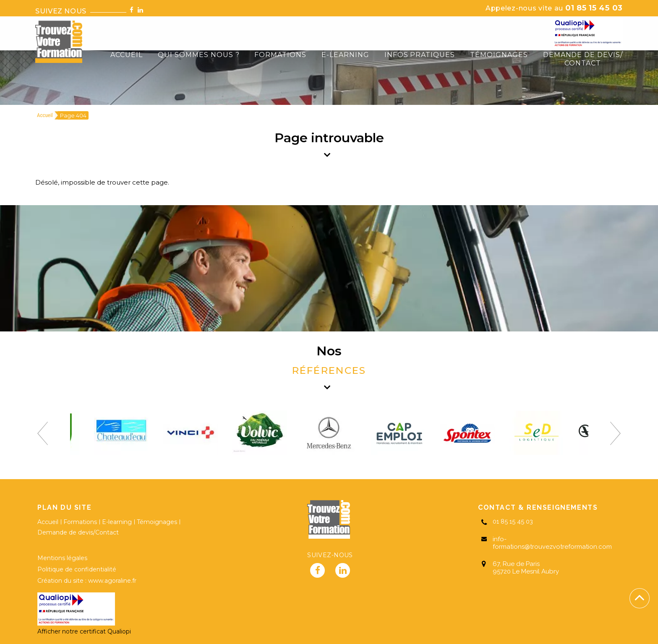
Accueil (45, 115)
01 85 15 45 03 (554, 8)
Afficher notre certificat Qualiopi (84, 631)
